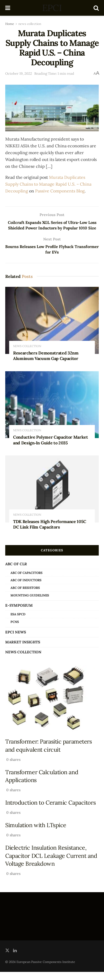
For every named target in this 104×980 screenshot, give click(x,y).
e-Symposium (19, 614)
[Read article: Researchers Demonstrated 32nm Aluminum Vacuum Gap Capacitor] (52, 329)
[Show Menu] (8, 8)
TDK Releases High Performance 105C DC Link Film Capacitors (50, 532)
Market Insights (23, 650)
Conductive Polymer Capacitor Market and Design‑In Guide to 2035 (51, 448)
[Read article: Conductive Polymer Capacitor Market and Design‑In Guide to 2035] (52, 413)
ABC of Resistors (25, 596)
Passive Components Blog (60, 191)
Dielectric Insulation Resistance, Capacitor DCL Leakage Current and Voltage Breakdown (51, 864)
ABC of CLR (16, 572)
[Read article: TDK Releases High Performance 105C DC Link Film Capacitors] (52, 497)
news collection (30, 24)
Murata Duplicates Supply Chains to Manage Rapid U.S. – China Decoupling (48, 184)
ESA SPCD (18, 623)
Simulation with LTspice (36, 833)
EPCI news (16, 640)
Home (10, 24)
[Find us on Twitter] (7, 959)
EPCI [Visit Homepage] (52, 8)
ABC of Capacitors (26, 581)
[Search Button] (96, 8)
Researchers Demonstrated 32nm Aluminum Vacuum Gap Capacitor (46, 364)
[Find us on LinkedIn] (15, 959)
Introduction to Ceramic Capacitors (50, 811)
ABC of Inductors (26, 588)
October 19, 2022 (19, 74)
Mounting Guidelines (30, 603)
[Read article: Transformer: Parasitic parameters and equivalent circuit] (52, 707)
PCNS (15, 630)
